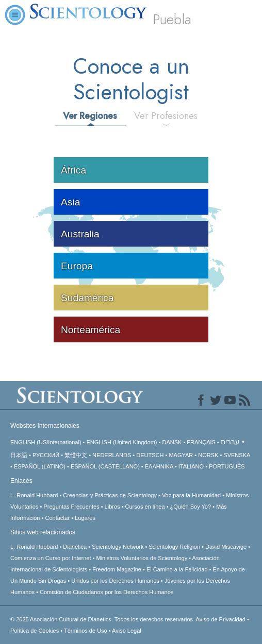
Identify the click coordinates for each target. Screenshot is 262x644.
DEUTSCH (150, 455)
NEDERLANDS (112, 455)
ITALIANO (191, 466)
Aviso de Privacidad (221, 619)
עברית (230, 442)
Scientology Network (118, 547)
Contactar (57, 518)
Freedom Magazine (117, 569)
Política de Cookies (35, 631)
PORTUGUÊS (227, 466)
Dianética (75, 547)
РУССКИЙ (46, 455)
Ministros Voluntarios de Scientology (142, 558)
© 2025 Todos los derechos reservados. (103, 619)
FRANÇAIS (201, 442)
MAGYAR (181, 455)
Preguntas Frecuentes (71, 507)
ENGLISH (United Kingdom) (122, 442)
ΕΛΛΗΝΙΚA (159, 466)
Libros (112, 507)
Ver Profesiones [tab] (166, 116)
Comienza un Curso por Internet (51, 558)
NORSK (208, 455)
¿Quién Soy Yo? (191, 507)
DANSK (172, 442)
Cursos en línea (145, 507)
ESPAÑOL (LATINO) (40, 466)
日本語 (19, 455)
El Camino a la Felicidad (177, 569)
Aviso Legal (127, 631)
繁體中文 (76, 455)
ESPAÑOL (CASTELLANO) (105, 466)
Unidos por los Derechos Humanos (115, 581)
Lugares (85, 518)
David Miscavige (226, 547)
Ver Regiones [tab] (90, 116)
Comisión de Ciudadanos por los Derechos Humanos (107, 592)
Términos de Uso (86, 631)
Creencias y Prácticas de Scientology (110, 495)
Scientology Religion (174, 547)
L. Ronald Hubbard (34, 495)
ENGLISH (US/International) (46, 442)
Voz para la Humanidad (191, 495)
